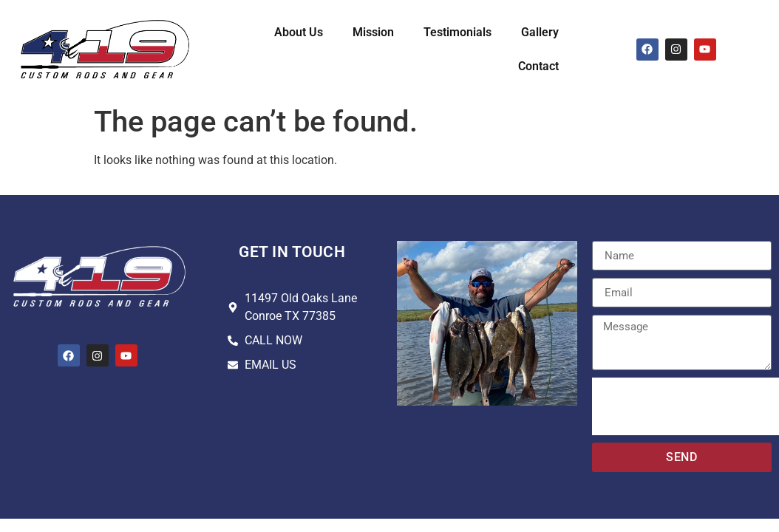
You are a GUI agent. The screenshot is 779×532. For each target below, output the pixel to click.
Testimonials (457, 32)
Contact (538, 66)
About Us (299, 32)
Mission (373, 32)
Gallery (540, 32)
